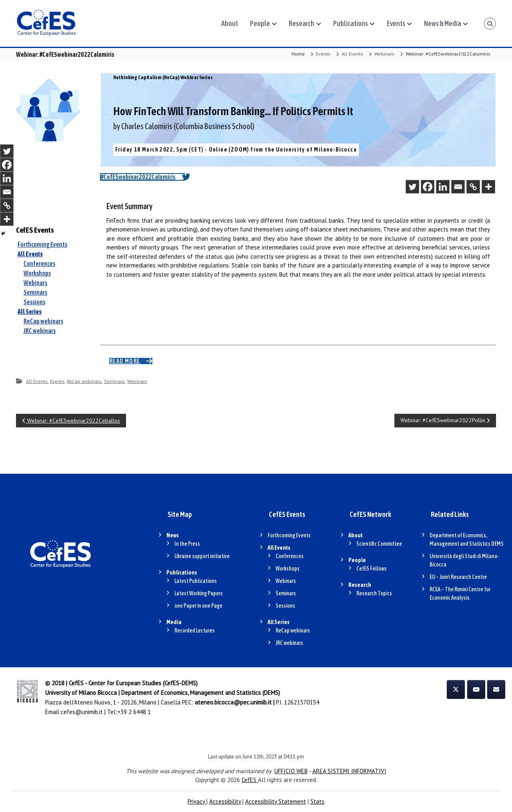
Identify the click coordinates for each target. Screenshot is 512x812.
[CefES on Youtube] (476, 689)
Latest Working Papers (199, 593)
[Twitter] (412, 187)
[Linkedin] (443, 187)
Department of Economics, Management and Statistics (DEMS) (201, 693)
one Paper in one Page (198, 606)
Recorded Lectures (195, 630)
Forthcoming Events (42, 244)
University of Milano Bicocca (81, 693)
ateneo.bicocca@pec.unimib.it (233, 702)
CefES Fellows (372, 569)
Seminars (35, 292)
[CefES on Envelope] (496, 689)
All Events (352, 54)
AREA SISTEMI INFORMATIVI (349, 771)
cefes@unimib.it (82, 712)
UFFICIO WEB (291, 771)
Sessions (34, 302)
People (260, 23)
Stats (317, 801)
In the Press (187, 544)
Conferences (39, 263)
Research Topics (374, 593)
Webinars (384, 54)
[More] (488, 187)
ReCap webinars (43, 321)
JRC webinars (40, 331)
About (230, 23)
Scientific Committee (379, 544)
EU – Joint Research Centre (458, 577)
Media (174, 622)
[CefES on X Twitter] (456, 689)
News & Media (443, 23)
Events (396, 23)
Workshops (37, 273)
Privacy (197, 801)
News (173, 535)
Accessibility (226, 801)
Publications (351, 23)
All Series (30, 311)
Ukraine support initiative (202, 556)
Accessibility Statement (276, 801)
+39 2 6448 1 (134, 712)
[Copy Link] (473, 187)
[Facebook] (428, 187)
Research (302, 23)
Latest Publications (196, 581)
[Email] (458, 187)
